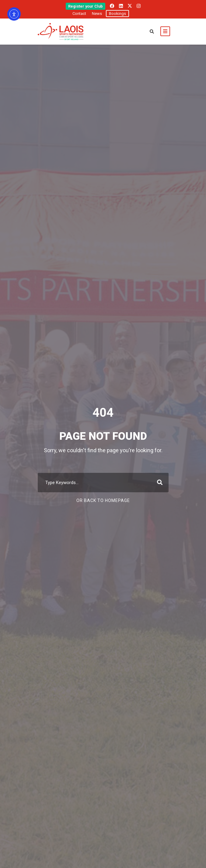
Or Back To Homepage (103, 500)
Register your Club (86, 6)
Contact (79, 14)
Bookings (117, 14)
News (97, 14)
